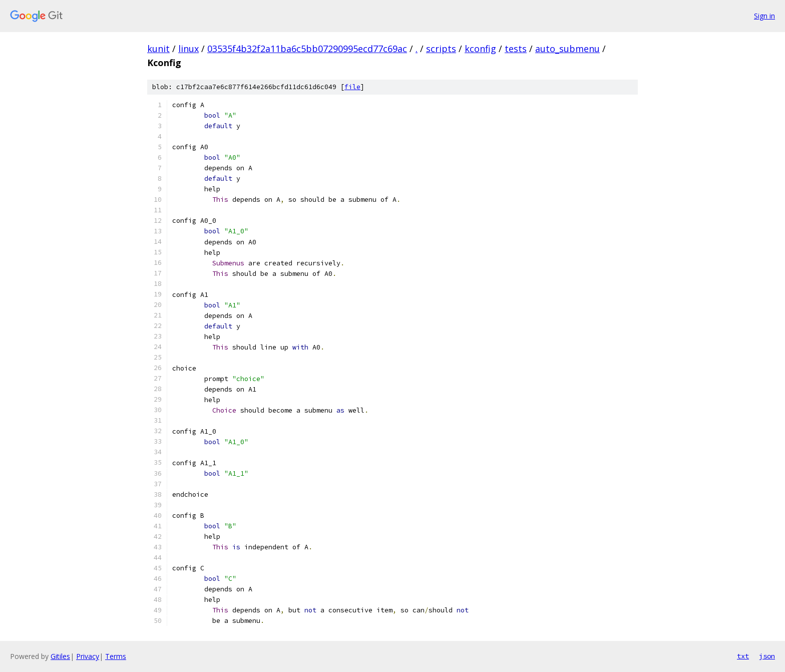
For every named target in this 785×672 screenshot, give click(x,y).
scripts (441, 49)
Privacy (88, 656)
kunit (158, 49)
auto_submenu (567, 49)
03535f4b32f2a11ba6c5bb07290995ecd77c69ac (307, 49)
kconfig (480, 49)
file (352, 87)
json (767, 656)
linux (188, 49)
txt (743, 656)
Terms (116, 656)
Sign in (764, 16)
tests (516, 49)
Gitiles (60, 656)
